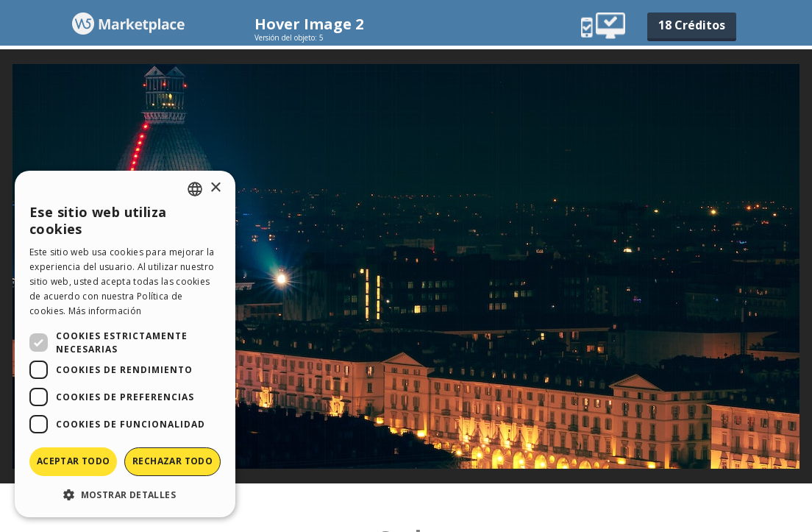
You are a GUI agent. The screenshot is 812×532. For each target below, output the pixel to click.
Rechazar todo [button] (172, 461)
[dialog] (125, 344)
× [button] (215, 188)
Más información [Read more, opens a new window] (105, 311)
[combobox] (195, 189)
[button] (125, 494)
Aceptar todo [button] (74, 461)
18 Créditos (692, 25)
